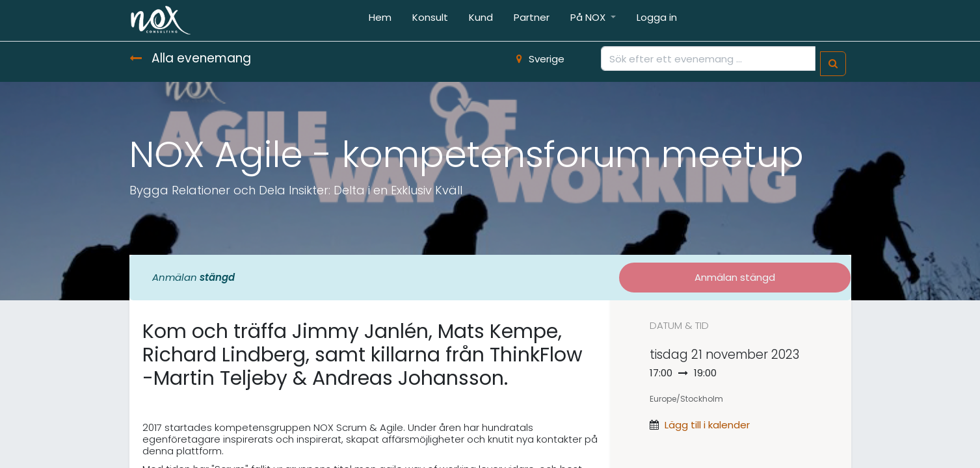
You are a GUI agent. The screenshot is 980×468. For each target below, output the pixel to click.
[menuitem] (380, 20)
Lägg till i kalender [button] (707, 425)
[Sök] (833, 64)
